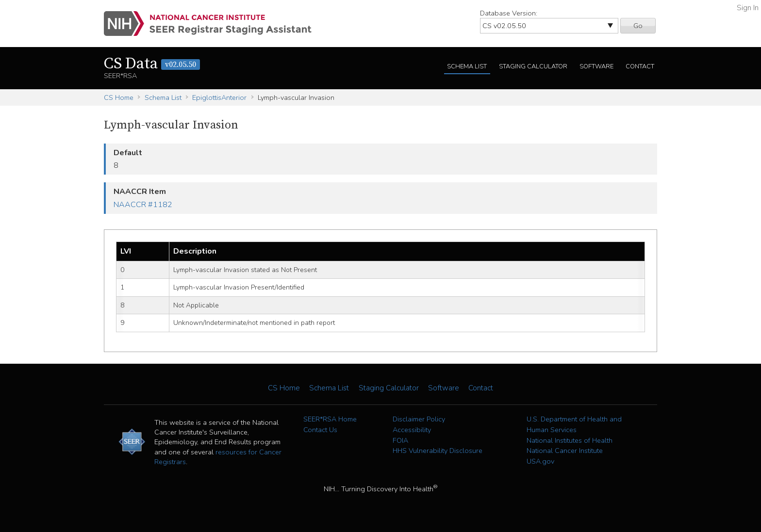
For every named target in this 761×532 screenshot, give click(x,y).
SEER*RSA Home (330, 419)
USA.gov (540, 461)
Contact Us (320, 430)
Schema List (467, 66)
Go (638, 26)
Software (596, 66)
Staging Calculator (533, 66)
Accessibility (412, 430)
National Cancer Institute (565, 451)
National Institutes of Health (570, 440)
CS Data (152, 64)
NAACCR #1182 (143, 205)
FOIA (400, 440)
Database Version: (509, 13)
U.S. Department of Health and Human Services (574, 424)
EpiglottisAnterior (219, 97)
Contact (640, 66)
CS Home (119, 97)
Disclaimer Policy (419, 419)
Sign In (748, 8)
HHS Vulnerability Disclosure (438, 451)
